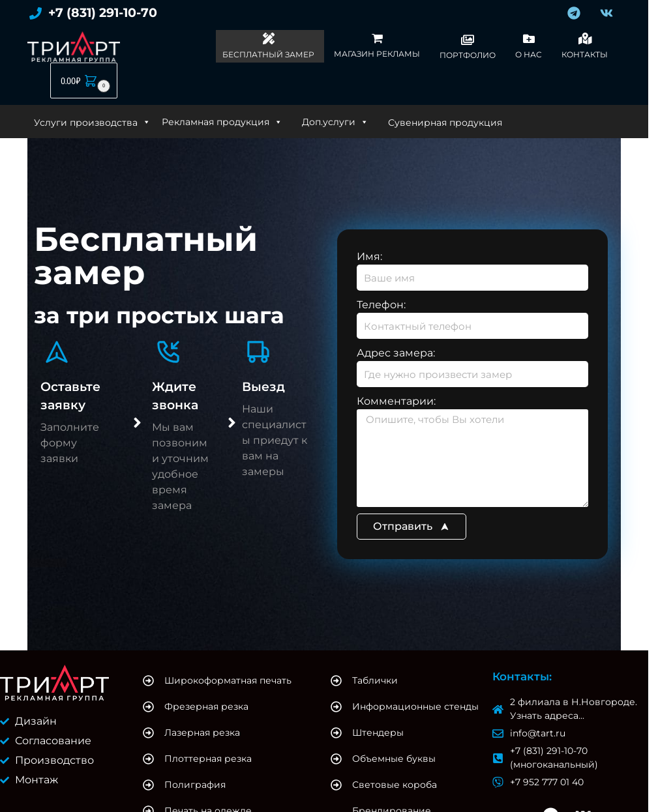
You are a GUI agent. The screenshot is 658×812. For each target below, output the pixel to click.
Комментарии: (396, 401)
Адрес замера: (396, 353)
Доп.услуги (335, 122)
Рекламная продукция (222, 122)
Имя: (369, 256)
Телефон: (381, 305)
